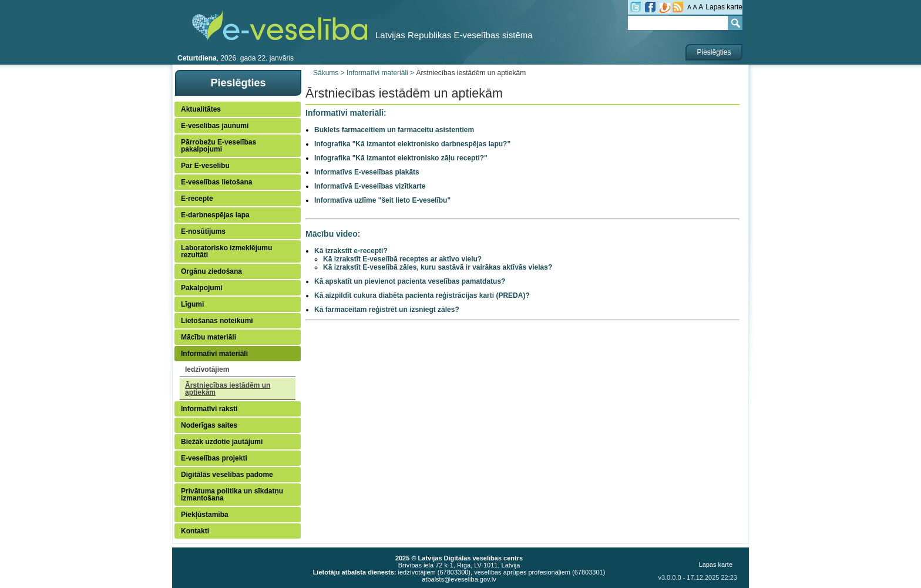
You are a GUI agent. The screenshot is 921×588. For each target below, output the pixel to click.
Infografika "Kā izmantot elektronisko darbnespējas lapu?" (412, 144)
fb (650, 7)
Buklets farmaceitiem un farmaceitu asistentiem (394, 130)
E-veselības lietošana (216, 182)
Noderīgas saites (209, 425)
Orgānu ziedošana (211, 271)
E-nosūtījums (203, 231)
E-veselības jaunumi (215, 126)
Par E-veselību (205, 166)
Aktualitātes (201, 109)
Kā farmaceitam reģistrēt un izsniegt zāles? (387, 310)
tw (636, 7)
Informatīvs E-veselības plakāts (367, 172)
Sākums (326, 73)
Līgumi (192, 304)
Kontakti (195, 531)
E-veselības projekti (214, 458)
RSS (678, 7)
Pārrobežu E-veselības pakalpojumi (219, 146)
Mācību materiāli (209, 337)
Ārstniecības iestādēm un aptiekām (228, 389)
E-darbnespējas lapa (215, 215)
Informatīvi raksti (209, 409)
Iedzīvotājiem (207, 369)
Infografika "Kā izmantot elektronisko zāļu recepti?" (401, 158)
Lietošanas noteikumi (217, 321)
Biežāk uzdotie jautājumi (222, 442)
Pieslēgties (714, 52)
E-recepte (197, 199)
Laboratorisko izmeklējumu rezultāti (226, 251)
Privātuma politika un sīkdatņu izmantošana (232, 495)
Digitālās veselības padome (227, 475)
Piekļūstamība (205, 515)
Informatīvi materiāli (214, 354)
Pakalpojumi (202, 288)
